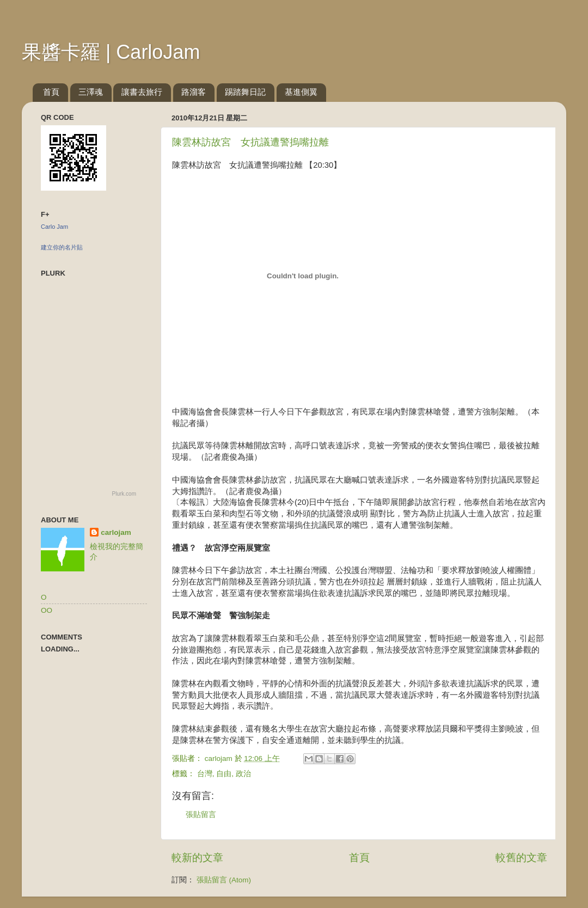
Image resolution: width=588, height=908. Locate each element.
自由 (224, 774)
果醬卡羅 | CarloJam (111, 52)
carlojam (116, 532)
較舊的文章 (521, 858)
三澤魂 (91, 92)
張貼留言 (201, 815)
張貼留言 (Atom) (224, 880)
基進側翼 (301, 92)
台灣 (205, 774)
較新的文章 (197, 858)
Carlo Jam (54, 227)
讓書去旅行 (142, 92)
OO (47, 610)
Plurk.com (124, 494)
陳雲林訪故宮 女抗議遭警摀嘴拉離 (250, 142)
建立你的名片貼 (62, 247)
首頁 (51, 92)
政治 (243, 774)
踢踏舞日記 (245, 92)
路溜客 (194, 92)
